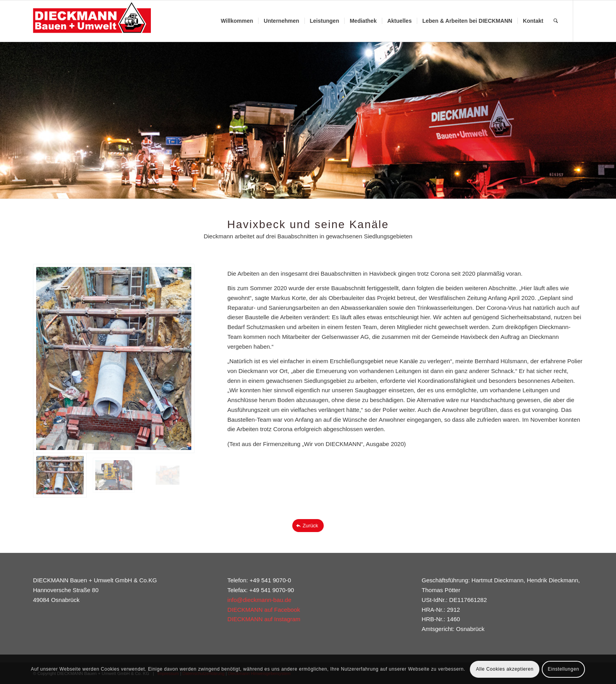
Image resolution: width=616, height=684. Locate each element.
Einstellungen (563, 669)
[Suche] (556, 21)
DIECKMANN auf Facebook (264, 610)
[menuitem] (237, 21)
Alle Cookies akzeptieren (504, 669)
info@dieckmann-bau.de (259, 600)
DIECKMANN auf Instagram (264, 619)
